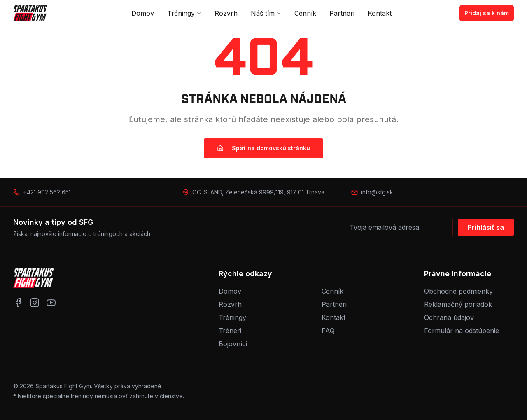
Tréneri (230, 331)
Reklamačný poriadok (458, 304)
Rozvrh (226, 13)
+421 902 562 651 (47, 192)
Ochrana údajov (449, 317)
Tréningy (184, 13)
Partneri (342, 13)
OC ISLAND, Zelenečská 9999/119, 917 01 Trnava (258, 192)
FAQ (328, 331)
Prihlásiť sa (486, 227)
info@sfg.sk (377, 192)
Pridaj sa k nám (487, 13)
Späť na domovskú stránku (263, 148)
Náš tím (266, 13)
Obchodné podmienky (458, 291)
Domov (143, 13)
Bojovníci (233, 344)
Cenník (305, 13)
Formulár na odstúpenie (462, 331)
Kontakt (380, 13)
